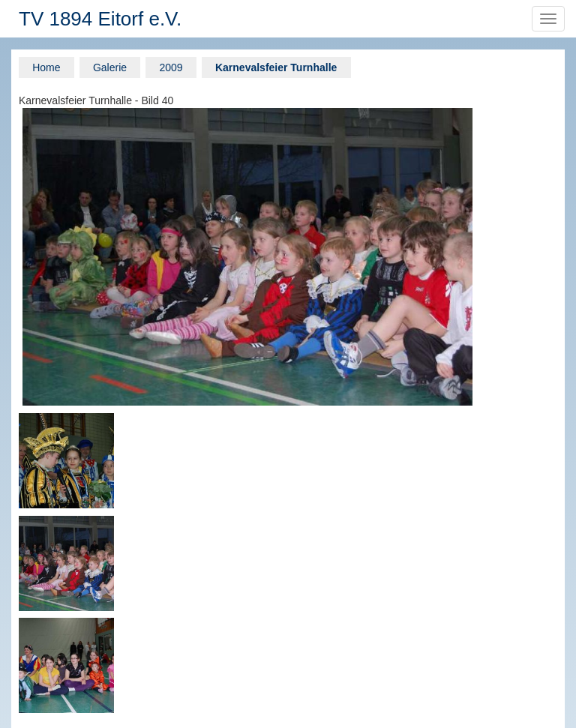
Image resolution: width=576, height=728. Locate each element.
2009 (171, 67)
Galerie (110, 67)
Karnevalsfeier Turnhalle (276, 67)
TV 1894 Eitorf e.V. (100, 19)
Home (46, 67)
